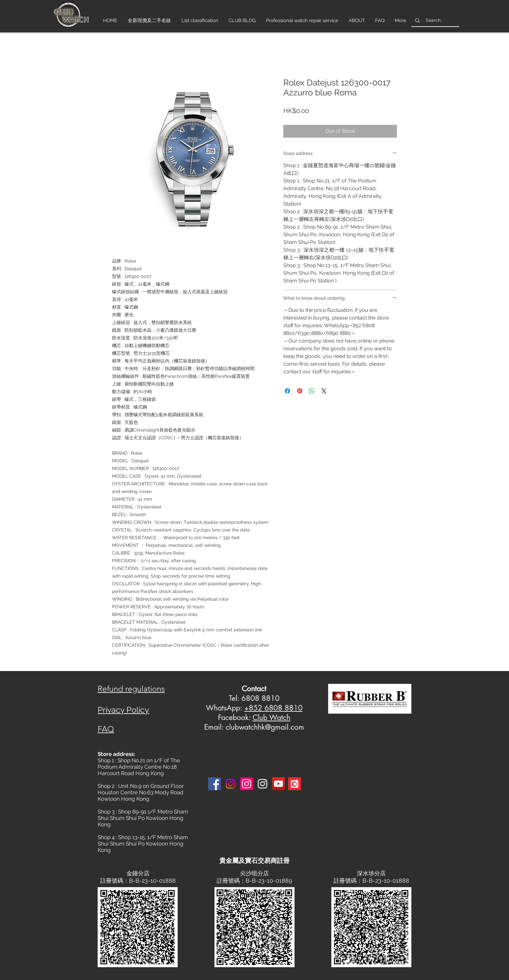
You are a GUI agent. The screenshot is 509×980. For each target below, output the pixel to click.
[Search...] (435, 20)
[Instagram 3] (263, 784)
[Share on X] (324, 391)
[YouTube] (279, 784)
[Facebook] (214, 784)
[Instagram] (230, 784)
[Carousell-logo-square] (295, 784)
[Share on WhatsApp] (312, 391)
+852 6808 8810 (273, 708)
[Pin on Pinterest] (300, 391)
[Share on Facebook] (287, 391)
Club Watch (271, 717)
